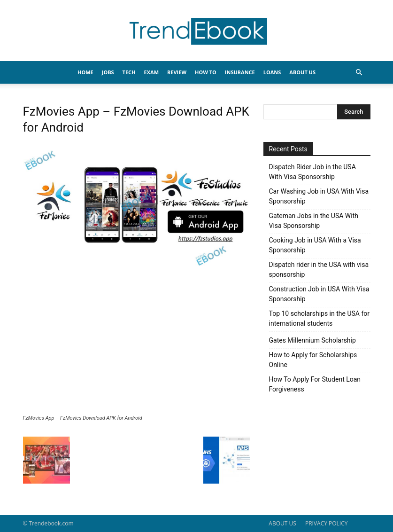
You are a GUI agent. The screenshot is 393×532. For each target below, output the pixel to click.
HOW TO (206, 72)
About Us (302, 72)
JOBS (108, 72)
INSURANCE (240, 72)
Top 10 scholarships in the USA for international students (320, 318)
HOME (85, 72)
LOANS (272, 72)
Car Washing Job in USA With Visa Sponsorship (319, 196)
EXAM (151, 72)
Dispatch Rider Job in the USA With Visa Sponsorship (312, 172)
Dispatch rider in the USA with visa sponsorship (319, 270)
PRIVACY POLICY (327, 523)
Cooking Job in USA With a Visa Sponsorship (315, 245)
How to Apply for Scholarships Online (313, 360)
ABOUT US (282, 523)
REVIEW (177, 72)
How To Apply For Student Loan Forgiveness (315, 384)
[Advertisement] (137, 344)
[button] (359, 73)
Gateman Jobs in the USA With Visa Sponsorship (314, 221)
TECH (129, 72)
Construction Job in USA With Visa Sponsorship (319, 294)
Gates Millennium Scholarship (312, 340)
